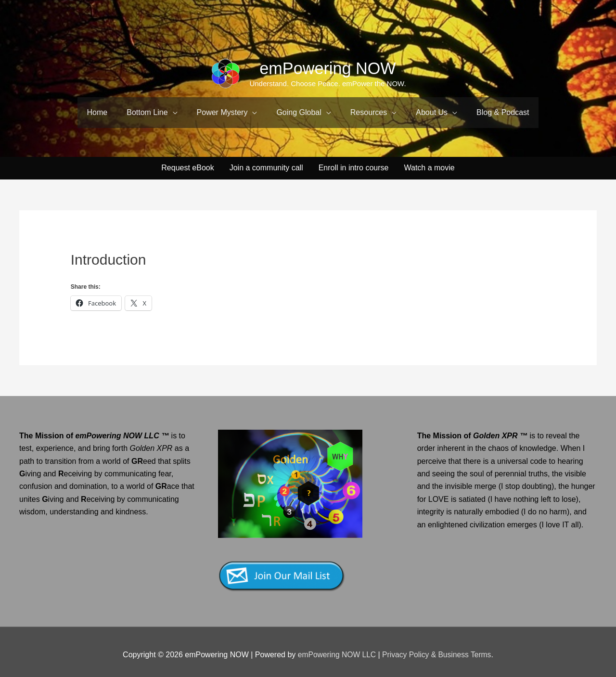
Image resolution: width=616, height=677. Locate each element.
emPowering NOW (328, 68)
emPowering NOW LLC (337, 649)
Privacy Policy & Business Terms (437, 649)
